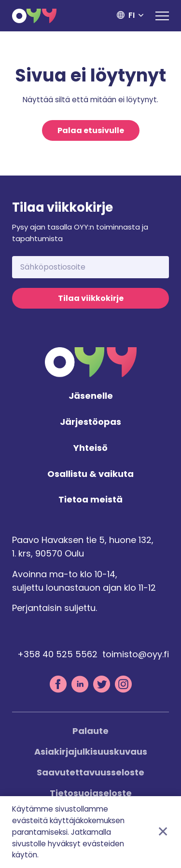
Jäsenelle (91, 396)
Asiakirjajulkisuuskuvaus (91, 752)
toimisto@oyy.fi (136, 654)
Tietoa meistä (90, 500)
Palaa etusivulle (91, 130)
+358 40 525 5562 (57, 654)
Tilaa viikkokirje (91, 298)
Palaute (90, 731)
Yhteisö (90, 448)
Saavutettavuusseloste (90, 772)
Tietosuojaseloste (91, 793)
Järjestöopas (90, 422)
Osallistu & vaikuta (90, 474)
